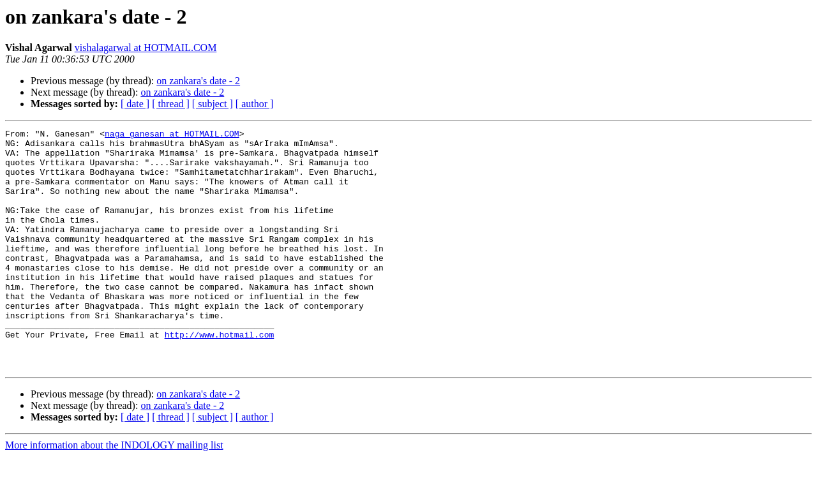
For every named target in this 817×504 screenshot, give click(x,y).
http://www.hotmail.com (220, 376)
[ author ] (255, 104)
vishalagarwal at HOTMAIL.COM (146, 48)
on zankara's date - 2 (198, 81)
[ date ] (135, 104)
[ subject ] (213, 104)
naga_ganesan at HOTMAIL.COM (172, 135)
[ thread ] (171, 104)
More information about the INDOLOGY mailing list (114, 493)
